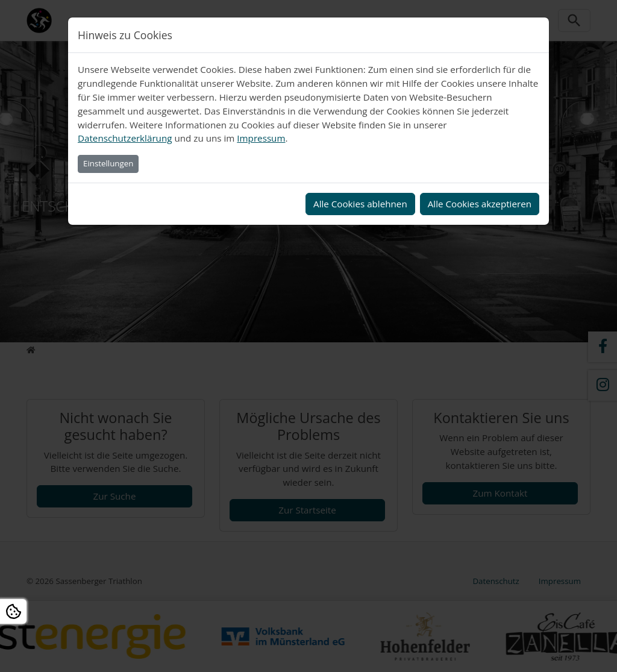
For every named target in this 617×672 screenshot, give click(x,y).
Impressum (261, 138)
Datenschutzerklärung (125, 138)
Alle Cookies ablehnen (360, 204)
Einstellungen (108, 163)
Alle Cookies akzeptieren (480, 204)
